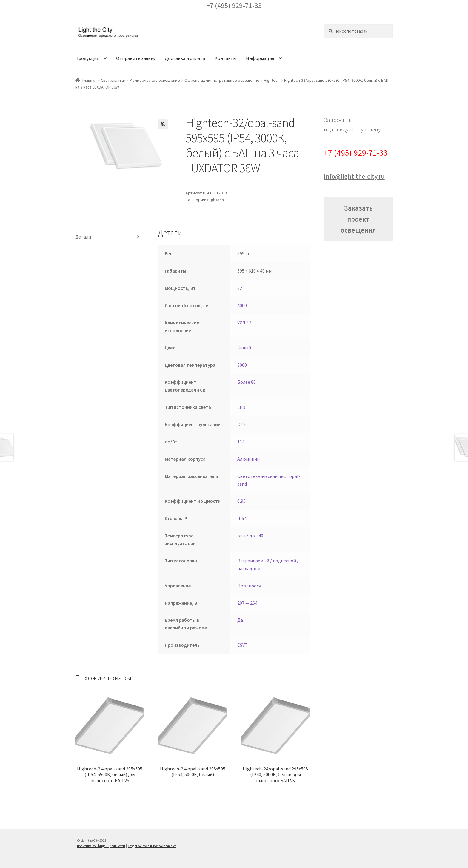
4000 (242, 305)
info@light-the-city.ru (354, 176)
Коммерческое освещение (155, 80)
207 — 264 (247, 603)
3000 (242, 365)
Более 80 (247, 382)
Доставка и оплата (185, 58)
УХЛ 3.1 (245, 323)
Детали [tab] (83, 237)
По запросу (249, 586)
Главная (89, 80)
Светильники (113, 80)
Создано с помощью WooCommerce (152, 846)
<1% (242, 424)
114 (241, 442)
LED (241, 407)
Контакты (225, 58)
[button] (163, 124)
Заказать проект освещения (358, 219)
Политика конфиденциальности (101, 846)
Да (240, 620)
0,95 (241, 501)
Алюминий (248, 459)
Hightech (272, 80)
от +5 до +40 (250, 536)
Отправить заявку (136, 58)
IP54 (242, 518)
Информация (260, 58)
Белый (244, 348)
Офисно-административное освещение (222, 80)
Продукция (87, 58)
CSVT (243, 645)
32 (240, 288)
